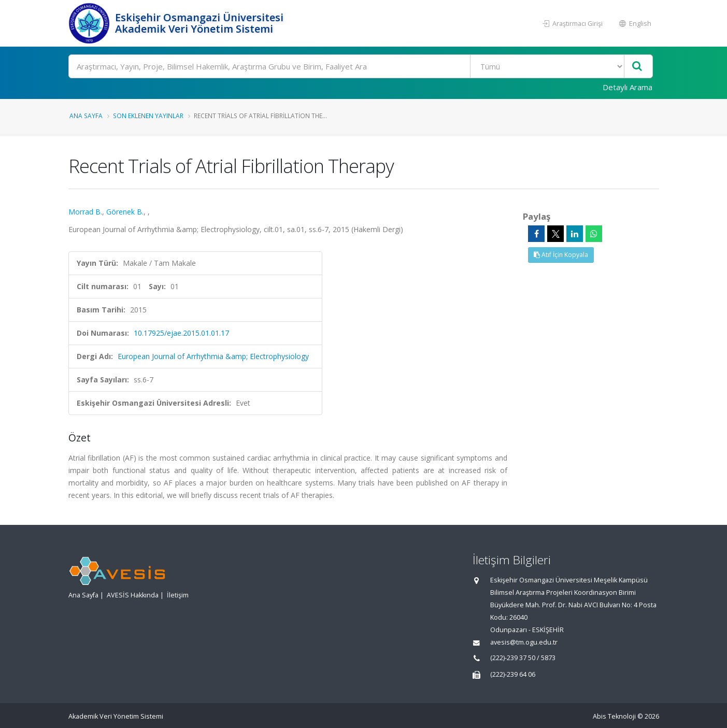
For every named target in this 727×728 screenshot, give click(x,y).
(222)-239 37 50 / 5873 (523, 658)
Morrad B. (85, 212)
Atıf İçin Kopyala (561, 255)
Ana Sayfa (86, 116)
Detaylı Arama (628, 87)
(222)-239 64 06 (513, 674)
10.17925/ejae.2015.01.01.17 (181, 333)
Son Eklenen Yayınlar (148, 116)
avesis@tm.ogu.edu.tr (524, 642)
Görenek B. (125, 212)
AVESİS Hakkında (133, 595)
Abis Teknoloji (614, 716)
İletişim (178, 595)
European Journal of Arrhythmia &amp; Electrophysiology (213, 356)
